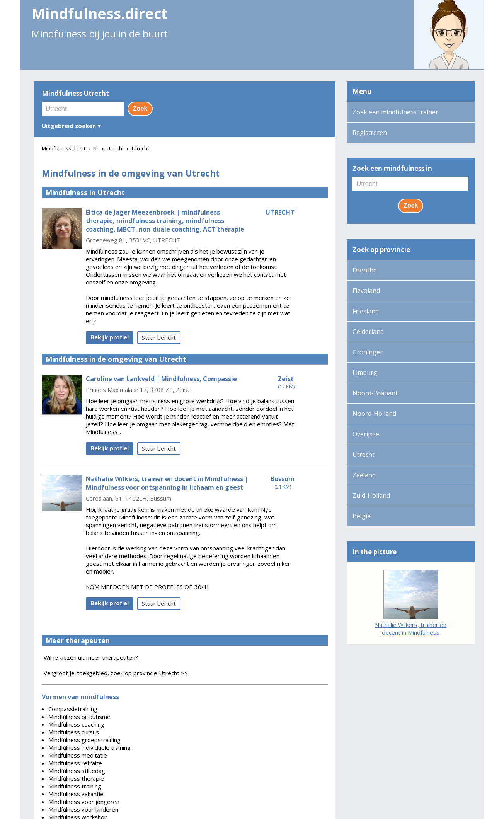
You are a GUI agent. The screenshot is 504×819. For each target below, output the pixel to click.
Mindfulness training (75, 786)
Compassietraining (73, 709)
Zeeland (364, 475)
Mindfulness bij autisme (79, 717)
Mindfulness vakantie (76, 794)
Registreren (370, 133)
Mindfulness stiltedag (77, 771)
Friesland (366, 311)
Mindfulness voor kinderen (83, 809)
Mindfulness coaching (76, 724)
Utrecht (364, 455)
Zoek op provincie (381, 249)
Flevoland (366, 291)
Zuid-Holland (371, 495)
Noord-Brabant (375, 393)
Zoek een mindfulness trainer (395, 112)
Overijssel (367, 434)
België (362, 516)
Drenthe (365, 270)
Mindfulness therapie (76, 778)
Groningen (368, 352)
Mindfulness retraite (75, 763)
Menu (362, 91)
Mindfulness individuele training (89, 747)
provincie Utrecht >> (161, 673)
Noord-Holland (374, 414)
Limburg (365, 373)
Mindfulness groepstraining (84, 740)
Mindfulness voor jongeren (84, 802)
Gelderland (368, 332)
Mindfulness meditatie (78, 755)
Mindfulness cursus (74, 732)
